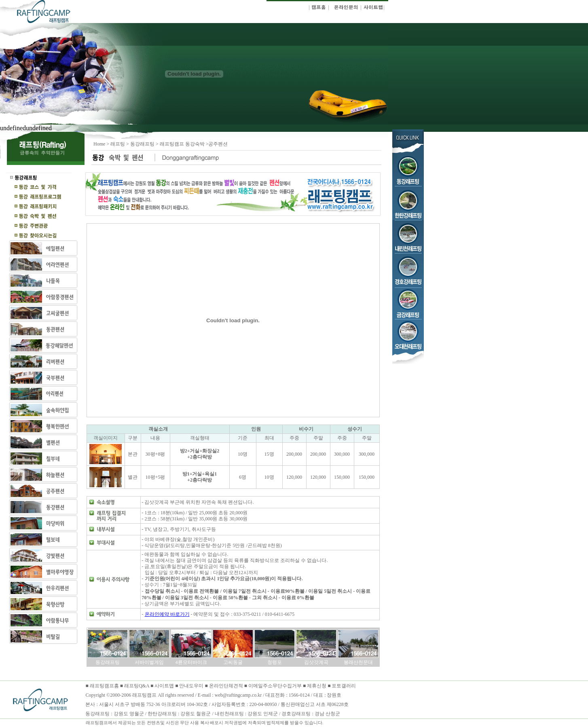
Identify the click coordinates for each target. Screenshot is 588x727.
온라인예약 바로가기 (167, 614)
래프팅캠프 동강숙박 (183, 144)
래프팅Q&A (137, 686)
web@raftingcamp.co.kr (238, 695)
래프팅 (118, 144)
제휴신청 (317, 686)
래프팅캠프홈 (104, 686)
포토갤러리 (344, 686)
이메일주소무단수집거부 (276, 686)
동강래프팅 (142, 144)
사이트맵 (164, 686)
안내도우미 (192, 686)
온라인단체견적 (227, 686)
